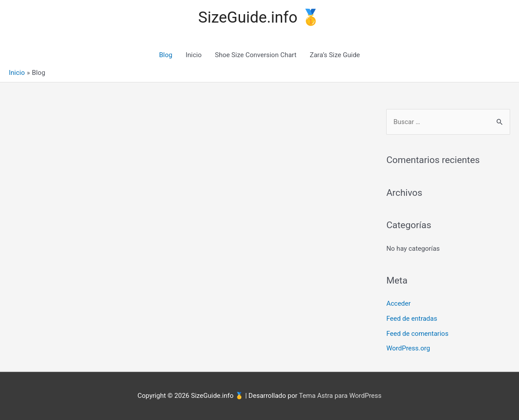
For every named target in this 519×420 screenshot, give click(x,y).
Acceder (398, 303)
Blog (166, 55)
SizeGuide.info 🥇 (260, 17)
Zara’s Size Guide (335, 55)
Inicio (194, 55)
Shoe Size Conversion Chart (256, 55)
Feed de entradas (412, 319)
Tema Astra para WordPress (340, 396)
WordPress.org (408, 348)
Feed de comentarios (417, 334)
